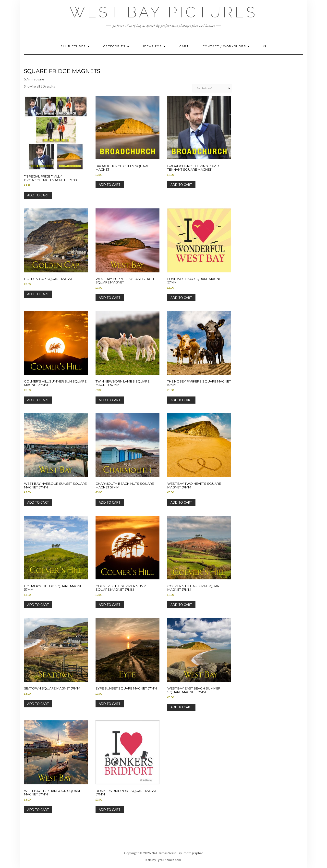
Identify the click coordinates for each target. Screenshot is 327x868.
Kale (149, 860)
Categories (116, 46)
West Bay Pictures (163, 12)
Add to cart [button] (38, 195)
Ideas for (154, 46)
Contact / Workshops (226, 46)
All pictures (75, 46)
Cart (184, 46)
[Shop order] (212, 88)
